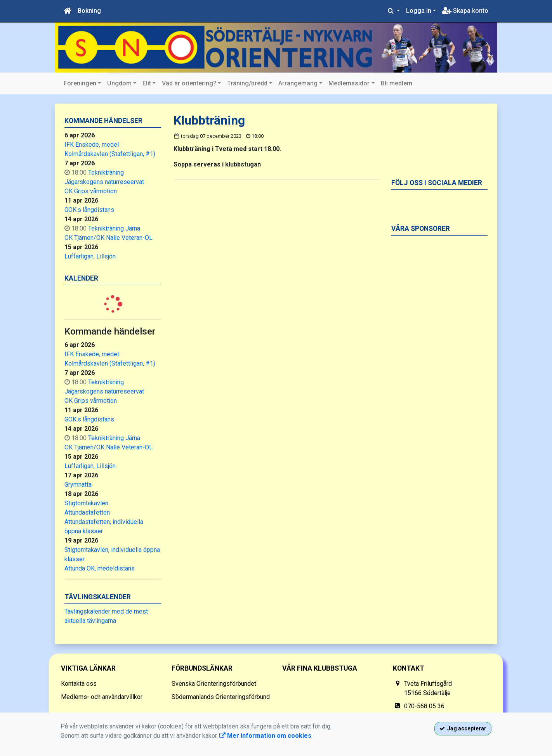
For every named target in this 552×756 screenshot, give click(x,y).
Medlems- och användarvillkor (102, 697)
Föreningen (80, 83)
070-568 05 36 (424, 706)
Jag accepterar (463, 728)
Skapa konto (465, 11)
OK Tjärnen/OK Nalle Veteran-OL (108, 238)
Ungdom (119, 83)
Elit (147, 83)
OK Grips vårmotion (91, 191)
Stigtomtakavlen (86, 503)
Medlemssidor (349, 83)
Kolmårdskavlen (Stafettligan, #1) (110, 154)
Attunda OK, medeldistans (100, 568)
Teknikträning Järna (114, 228)
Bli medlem (397, 83)
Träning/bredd (247, 83)
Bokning (89, 11)
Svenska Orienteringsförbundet (214, 684)
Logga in (419, 11)
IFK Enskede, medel (92, 145)
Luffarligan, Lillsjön (90, 256)
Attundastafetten (87, 512)
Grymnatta (78, 485)
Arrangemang (298, 83)
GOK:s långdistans (89, 210)
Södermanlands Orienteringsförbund (221, 697)
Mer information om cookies (265, 736)
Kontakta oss (79, 684)
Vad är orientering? (189, 83)
